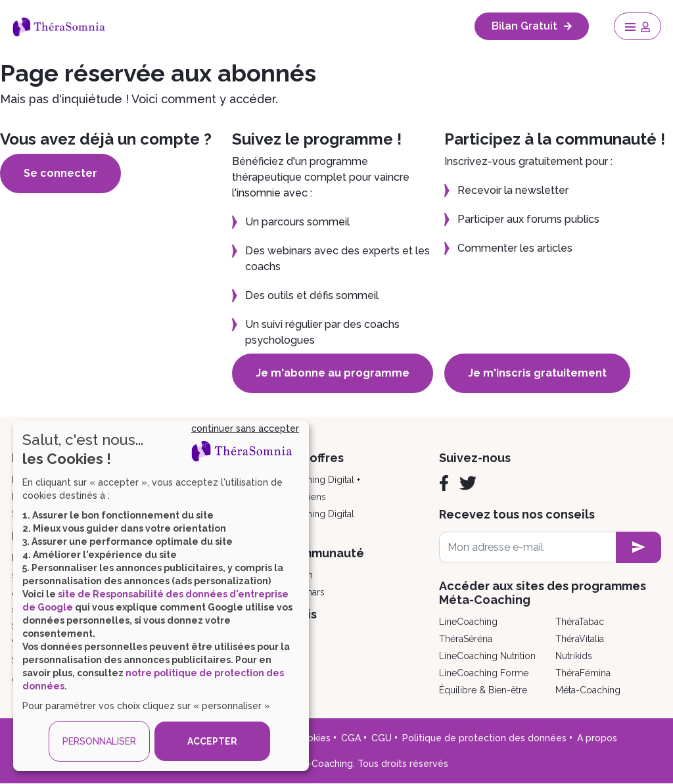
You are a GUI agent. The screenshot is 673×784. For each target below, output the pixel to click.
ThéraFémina (583, 673)
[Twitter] (468, 483)
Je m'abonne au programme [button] (333, 373)
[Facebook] (444, 483)
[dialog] (161, 596)
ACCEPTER (212, 741)
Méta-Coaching (588, 690)
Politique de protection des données (484, 738)
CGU (382, 738)
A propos (597, 738)
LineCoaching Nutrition (487, 656)
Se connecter (60, 173)
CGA (351, 738)
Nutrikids (574, 656)
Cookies (313, 738)
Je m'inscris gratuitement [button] (537, 373)
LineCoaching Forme (484, 673)
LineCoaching (468, 622)
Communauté (324, 553)
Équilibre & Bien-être (483, 690)
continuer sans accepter (245, 428)
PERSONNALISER (99, 741)
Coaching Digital (319, 514)
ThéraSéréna (466, 639)
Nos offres (314, 458)
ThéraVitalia (580, 639)
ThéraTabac (580, 622)
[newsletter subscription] (638, 547)
